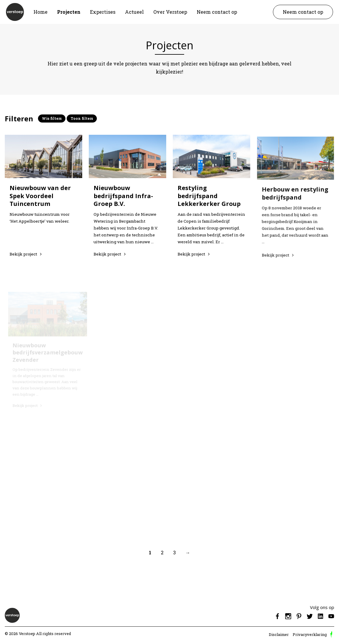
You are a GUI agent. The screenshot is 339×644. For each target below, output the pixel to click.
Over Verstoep (170, 12)
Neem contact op (217, 12)
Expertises (103, 12)
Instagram (288, 616)
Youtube (331, 616)
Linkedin (320, 616)
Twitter (310, 616)
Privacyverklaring (310, 634)
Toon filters (82, 118)
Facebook (277, 616)
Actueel (134, 12)
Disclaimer (279, 634)
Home (41, 12)
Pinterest (299, 616)
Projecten (69, 12)
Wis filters (52, 118)
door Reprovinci (331, 635)
